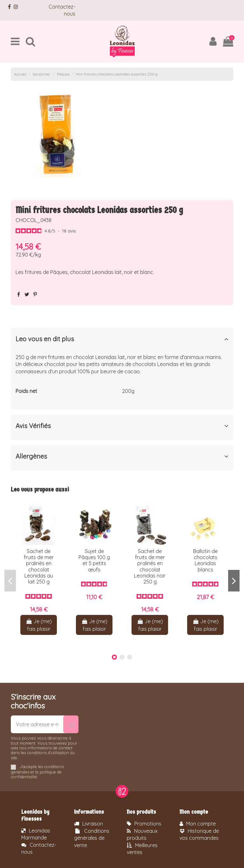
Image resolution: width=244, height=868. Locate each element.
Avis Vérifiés (122, 426)
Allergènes (122, 456)
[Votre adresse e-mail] (37, 724)
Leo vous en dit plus (122, 339)
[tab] (122, 340)
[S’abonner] (71, 724)
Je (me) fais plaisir (39, 625)
